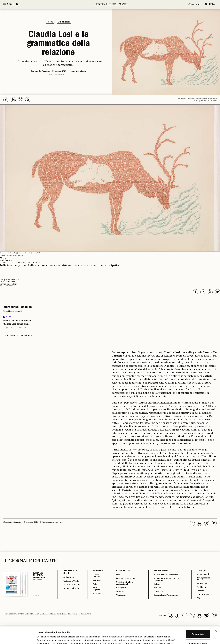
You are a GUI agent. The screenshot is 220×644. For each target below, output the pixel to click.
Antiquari (95, 581)
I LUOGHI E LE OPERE (70, 572)
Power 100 (157, 593)
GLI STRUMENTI (160, 571)
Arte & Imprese (95, 590)
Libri (116, 575)
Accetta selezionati (189, 626)
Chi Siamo (201, 571)
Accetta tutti (189, 616)
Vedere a (119, 593)
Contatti (200, 593)
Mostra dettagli (148, 638)
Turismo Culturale (68, 595)
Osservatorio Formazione (166, 597)
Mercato (95, 595)
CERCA (212, 4)
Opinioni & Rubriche (125, 579)
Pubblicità (201, 589)
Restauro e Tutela (69, 583)
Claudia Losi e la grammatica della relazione (58, 44)
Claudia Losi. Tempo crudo (16, 324)
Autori (155, 585)
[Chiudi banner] (216, 613)
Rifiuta (189, 635)
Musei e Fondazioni (69, 589)
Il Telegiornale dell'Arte (204, 580)
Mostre (50, 22)
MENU (10, 4)
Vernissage (120, 597)
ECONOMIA (96, 571)
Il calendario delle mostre (166, 575)
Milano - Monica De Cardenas (17, 321)
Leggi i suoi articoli (12, 311)
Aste (93, 585)
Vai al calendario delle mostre (18, 335)
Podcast (156, 589)
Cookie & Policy (204, 597)
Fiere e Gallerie (95, 576)
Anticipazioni (64, 22)
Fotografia (120, 589)
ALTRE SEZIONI (121, 571)
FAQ (198, 601)
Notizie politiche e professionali (124, 584)
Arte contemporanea (57, 75)
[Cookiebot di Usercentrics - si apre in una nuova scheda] (18, 639)
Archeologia (70, 577)
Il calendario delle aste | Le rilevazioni (167, 580)
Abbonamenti (193, 4)
